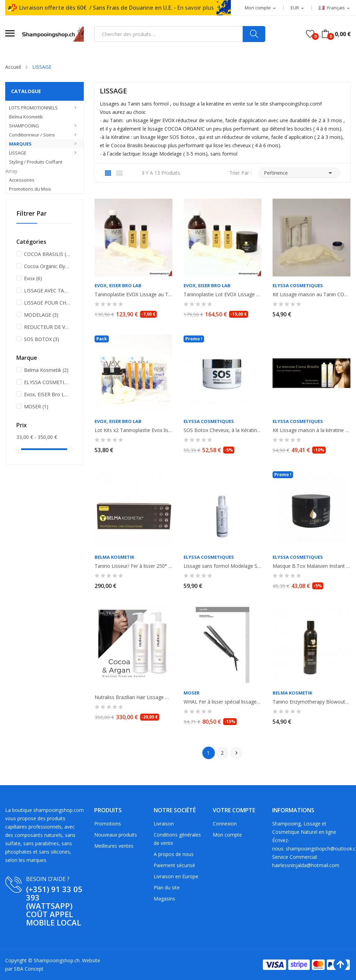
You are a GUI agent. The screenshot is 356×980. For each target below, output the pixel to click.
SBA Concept (29, 969)
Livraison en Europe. (176, 876)
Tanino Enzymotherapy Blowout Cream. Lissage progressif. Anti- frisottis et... (311, 702)
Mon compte (227, 835)
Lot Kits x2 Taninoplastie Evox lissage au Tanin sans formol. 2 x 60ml (133, 430)
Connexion (225, 824)
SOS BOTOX (42, 339)
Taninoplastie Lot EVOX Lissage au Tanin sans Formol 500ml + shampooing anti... (222, 294)
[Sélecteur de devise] (298, 8)
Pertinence (299, 173)
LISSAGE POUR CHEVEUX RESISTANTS (47, 303)
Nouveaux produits (116, 835)
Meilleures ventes (114, 846)
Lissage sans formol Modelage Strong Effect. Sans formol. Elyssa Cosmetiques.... (222, 566)
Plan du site (167, 887)
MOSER (36, 406)
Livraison (164, 824)
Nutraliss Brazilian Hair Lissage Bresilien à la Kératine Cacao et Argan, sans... (133, 697)
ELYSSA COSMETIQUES (47, 382)
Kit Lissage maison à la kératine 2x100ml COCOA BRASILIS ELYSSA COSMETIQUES (311, 430)
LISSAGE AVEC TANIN (47, 290)
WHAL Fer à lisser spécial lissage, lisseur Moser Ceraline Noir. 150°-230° (222, 702)
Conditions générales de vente (177, 839)
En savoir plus (196, 8)
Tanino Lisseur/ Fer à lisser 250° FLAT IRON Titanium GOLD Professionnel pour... (133, 566)
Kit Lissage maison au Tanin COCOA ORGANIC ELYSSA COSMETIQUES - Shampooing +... (311, 294)
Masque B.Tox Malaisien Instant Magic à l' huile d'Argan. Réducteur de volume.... (311, 566)
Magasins (164, 899)
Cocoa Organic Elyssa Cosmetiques (47, 266)
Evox (33, 278)
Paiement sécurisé (174, 865)
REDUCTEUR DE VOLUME (47, 327)
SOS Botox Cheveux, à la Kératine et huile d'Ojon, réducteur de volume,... (222, 430)
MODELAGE (41, 315)
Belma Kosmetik (46, 370)
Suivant (236, 753)
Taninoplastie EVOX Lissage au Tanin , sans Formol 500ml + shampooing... (133, 294)
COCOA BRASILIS (47, 254)
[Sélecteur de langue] (335, 8)
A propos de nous (174, 854)
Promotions (108, 824)
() (310, 34)
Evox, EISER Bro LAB (47, 394)
